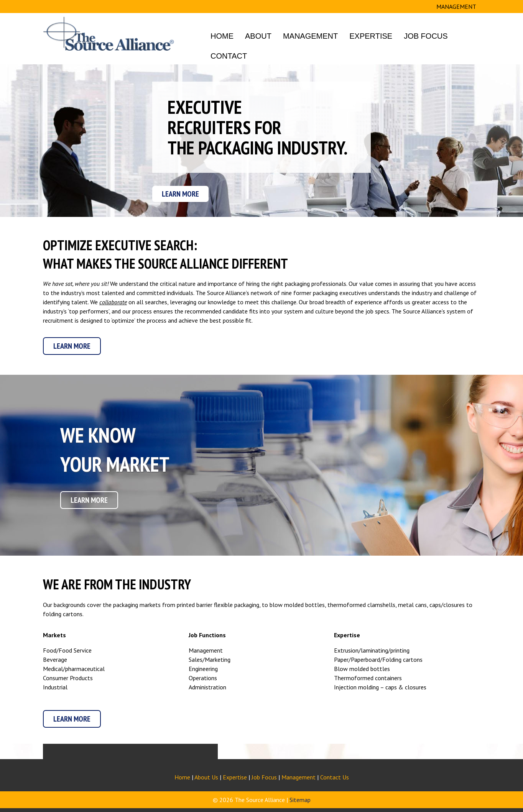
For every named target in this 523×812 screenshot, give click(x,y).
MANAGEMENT (456, 7)
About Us (206, 777)
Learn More (180, 194)
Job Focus (426, 36)
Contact (229, 56)
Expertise (371, 36)
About (258, 36)
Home (222, 36)
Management (310, 36)
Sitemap (300, 800)
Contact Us (335, 777)
